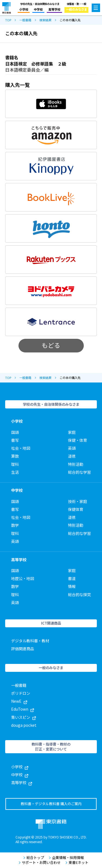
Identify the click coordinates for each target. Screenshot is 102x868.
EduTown (23, 709)
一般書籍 (25, 20)
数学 (15, 525)
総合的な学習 (79, 472)
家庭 (72, 432)
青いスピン (24, 717)
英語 (72, 448)
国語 (15, 432)
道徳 (72, 456)
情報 (72, 586)
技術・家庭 (78, 501)
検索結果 (45, 20)
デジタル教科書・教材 (30, 641)
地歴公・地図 (23, 578)
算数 (15, 456)
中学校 (38, 9)
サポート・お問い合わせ (40, 863)
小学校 (24, 9)
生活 (15, 472)
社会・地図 (21, 448)
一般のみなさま (77, 9)
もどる (51, 345)
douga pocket (24, 725)
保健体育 (76, 509)
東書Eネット (77, 863)
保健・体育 (78, 440)
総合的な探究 (79, 595)
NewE (19, 701)
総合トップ (34, 858)
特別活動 (76, 464)
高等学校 (54, 9)
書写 (15, 440)
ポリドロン (21, 693)
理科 (15, 464)
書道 (72, 578)
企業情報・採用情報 (66, 858)
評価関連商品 (23, 649)
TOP (8, 20)
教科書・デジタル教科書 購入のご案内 (51, 804)
